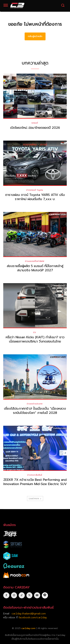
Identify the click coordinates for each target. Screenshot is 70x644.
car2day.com (28, 628)
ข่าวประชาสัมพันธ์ (35, 475)
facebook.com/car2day (33, 618)
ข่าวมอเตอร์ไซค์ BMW (35, 261)
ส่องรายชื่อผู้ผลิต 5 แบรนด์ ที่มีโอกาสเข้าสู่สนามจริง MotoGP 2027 (35, 268)
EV (35, 332)
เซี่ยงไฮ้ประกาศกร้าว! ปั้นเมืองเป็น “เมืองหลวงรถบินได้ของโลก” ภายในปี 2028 (35, 411)
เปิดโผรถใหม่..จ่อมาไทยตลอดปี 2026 (35, 128)
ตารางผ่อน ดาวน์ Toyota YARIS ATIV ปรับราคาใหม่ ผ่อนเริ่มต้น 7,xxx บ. (35, 197)
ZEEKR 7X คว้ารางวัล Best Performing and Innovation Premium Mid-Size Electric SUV (35, 482)
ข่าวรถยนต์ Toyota (35, 190)
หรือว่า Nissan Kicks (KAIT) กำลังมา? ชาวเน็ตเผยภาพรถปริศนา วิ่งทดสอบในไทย (35, 339)
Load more (35, 498)
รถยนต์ (35, 123)
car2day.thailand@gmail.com (29, 614)
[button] (63, 5)
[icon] (45, 595)
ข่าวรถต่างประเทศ (35, 404)
